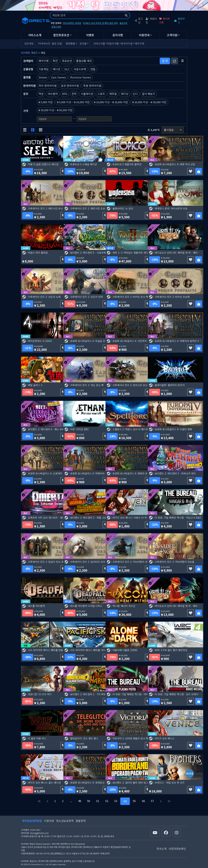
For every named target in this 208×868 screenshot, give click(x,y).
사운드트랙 (80, 69)
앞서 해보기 (148, 94)
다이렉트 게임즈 (29, 53)
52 (107, 801)
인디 (135, 94)
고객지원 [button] (172, 35)
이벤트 (90, 35)
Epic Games (59, 77)
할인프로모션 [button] (61, 35)
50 (89, 801)
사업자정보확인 (177, 849)
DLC (67, 69)
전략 (74, 94)
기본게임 (44, 69)
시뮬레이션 (87, 94)
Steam (43, 77)
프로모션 (67, 61)
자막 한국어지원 (48, 86)
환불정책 (81, 821)
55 (134, 801)
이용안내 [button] (144, 35)
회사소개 (161, 849)
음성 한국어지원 (70, 86)
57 (152, 801)
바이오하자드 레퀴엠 (72, 23)
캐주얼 (113, 94)
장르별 (83, 43)
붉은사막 (123, 23)
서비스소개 (35, 35)
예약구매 (139, 43)
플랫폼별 (70, 43)
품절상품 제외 (84, 61)
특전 (55, 61)
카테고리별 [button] (98, 43)
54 (125, 801)
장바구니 (179, 20)
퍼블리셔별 (112, 43)
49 (80, 801)
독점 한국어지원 (92, 86)
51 (98, 801)
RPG (65, 94)
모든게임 (29, 43)
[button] (183, 61)
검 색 (165, 61)
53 (116, 801)
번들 (93, 69)
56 (143, 801)
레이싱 (125, 94)
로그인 (139, 20)
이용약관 (49, 821)
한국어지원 (126, 43)
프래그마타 (56, 27)
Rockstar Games (81, 77)
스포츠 (101, 94)
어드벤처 (53, 94)
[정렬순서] (173, 130)
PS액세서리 (43, 43)
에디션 (56, 69)
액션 (41, 94)
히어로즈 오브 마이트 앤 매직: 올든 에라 (100, 23)
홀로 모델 (57, 43)
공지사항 (118, 35)
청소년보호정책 (65, 821)
